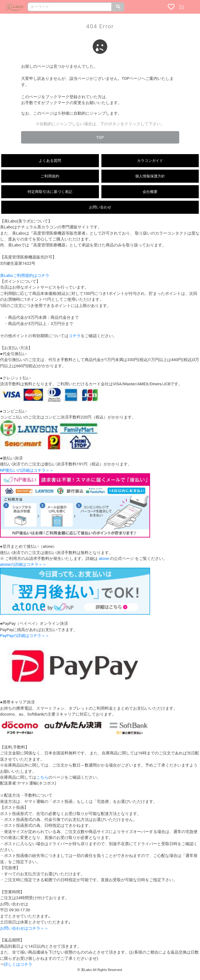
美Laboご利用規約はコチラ (25, 275)
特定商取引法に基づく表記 (50, 192)
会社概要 (150, 192)
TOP (100, 137)
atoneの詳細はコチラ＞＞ (23, 564)
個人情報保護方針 (150, 176)
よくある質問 (50, 161)
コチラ (75, 336)
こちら (42, 777)
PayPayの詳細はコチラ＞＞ (25, 636)
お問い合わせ (100, 207)
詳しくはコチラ (18, 964)
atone (104, 559)
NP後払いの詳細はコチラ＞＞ (27, 470)
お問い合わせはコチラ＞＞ (24, 928)
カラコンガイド (150, 161)
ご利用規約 (50, 176)
